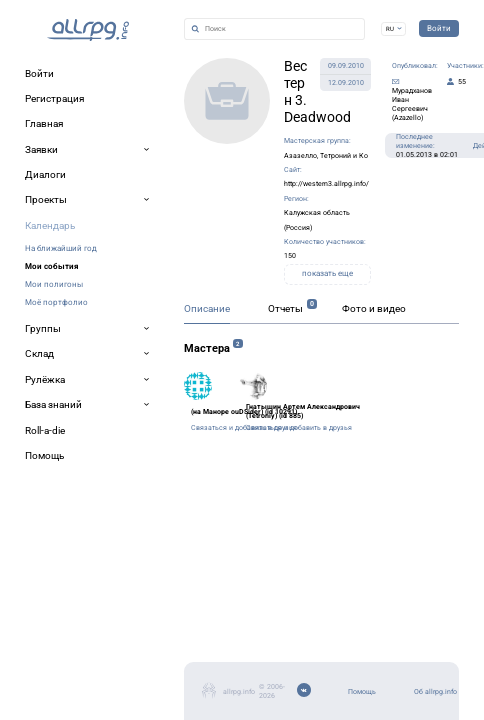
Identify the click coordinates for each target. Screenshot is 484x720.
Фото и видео (265, 369)
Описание (46, 369)
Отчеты (148, 369)
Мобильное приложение (86, 667)
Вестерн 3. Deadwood (206, 80)
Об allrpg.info (58, 643)
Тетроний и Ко (296, 116)
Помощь (46, 619)
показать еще (285, 204)
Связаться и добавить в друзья (146, 504)
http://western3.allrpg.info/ (198, 138)
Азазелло (230, 116)
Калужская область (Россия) (216, 160)
